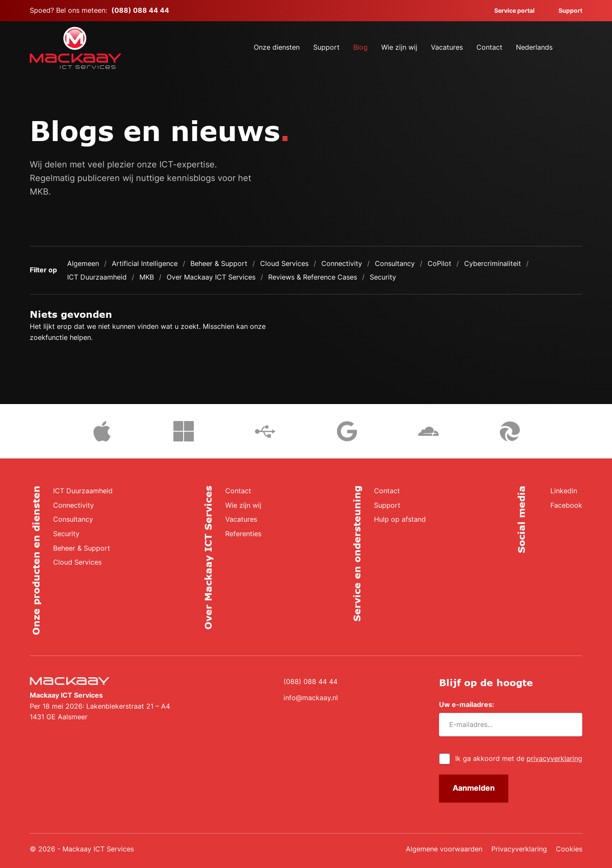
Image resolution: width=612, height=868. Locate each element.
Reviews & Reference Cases (313, 277)
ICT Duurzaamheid (97, 277)
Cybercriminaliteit (493, 263)
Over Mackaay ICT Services (211, 277)
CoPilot (439, 263)
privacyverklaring (554, 758)
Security (383, 277)
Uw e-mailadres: (470, 705)
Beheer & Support (219, 263)
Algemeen (83, 263)
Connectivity (342, 263)
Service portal (509, 10)
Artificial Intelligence (145, 263)
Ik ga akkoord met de (519, 758)
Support (565, 10)
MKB (147, 277)
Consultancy (395, 263)
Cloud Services (284, 263)
